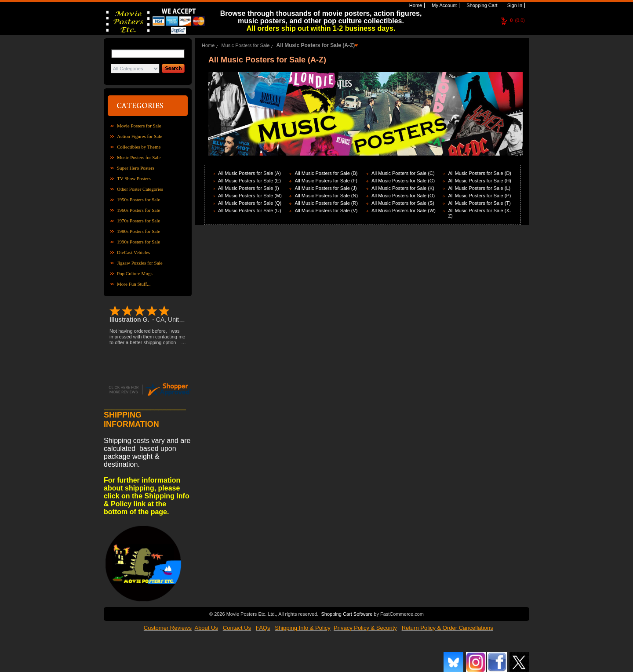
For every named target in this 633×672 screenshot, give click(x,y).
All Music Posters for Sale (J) (326, 188)
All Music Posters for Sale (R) (326, 203)
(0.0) (517, 20)
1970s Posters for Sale (138, 221)
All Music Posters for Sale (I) (249, 188)
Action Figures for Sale (140, 136)
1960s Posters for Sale (138, 210)
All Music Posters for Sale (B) (326, 173)
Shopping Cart (481, 5)
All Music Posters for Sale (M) (250, 196)
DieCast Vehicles (133, 252)
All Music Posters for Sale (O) (403, 196)
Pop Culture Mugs (135, 273)
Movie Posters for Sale (139, 126)
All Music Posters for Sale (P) (479, 196)
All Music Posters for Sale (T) (479, 203)
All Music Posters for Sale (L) (479, 188)
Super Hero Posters (136, 168)
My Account (444, 5)
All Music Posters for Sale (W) (404, 211)
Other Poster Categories (140, 189)
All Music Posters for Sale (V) (326, 211)
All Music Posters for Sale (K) (403, 188)
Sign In (514, 5)
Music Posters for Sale (139, 157)
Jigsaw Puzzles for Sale (140, 263)
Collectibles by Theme (139, 147)
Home (415, 5)
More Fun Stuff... (134, 284)
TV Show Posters (134, 178)
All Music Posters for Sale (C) (403, 173)
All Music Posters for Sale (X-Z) (479, 213)
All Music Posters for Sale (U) (250, 211)
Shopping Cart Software (347, 614)
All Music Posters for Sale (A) (249, 173)
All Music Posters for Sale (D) (480, 173)
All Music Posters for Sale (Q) (250, 203)
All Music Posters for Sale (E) (249, 181)
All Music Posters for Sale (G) (403, 181)
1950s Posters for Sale (138, 200)
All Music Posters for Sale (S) (403, 203)
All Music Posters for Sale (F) (326, 181)
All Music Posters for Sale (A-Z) (316, 45)
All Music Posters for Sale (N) (326, 196)
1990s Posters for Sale (138, 242)
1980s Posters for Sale (138, 231)
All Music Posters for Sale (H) (480, 181)
